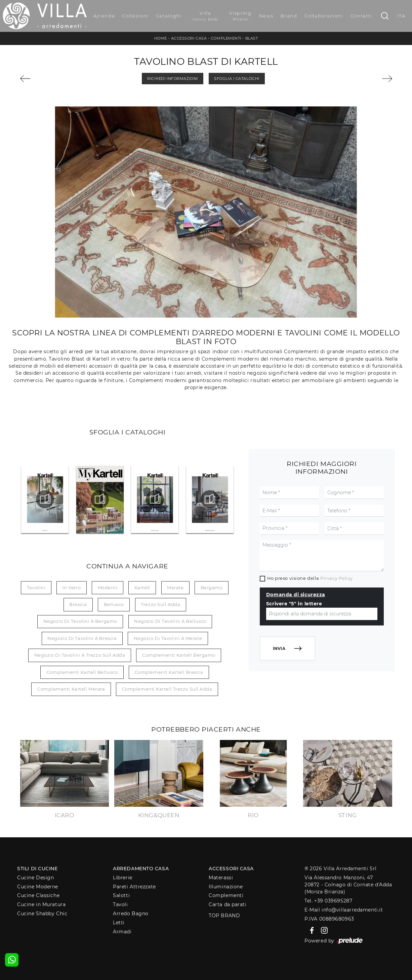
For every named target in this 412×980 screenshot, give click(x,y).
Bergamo (212, 588)
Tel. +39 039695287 (328, 901)
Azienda (104, 16)
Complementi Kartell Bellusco (82, 672)
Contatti (361, 16)
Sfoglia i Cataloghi (237, 79)
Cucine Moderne (38, 887)
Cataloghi (169, 16)
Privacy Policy (337, 578)
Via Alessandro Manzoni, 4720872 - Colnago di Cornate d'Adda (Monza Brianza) (348, 885)
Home (161, 38)
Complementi (226, 38)
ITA (401, 16)
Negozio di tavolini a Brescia (82, 638)
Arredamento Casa (141, 869)
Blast (252, 38)
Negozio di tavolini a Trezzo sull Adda (80, 655)
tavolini (36, 588)
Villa (206, 16)
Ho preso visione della (310, 578)
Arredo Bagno (131, 914)
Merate (175, 588)
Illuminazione (226, 887)
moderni (108, 588)
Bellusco (114, 604)
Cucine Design (35, 878)
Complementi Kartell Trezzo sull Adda (167, 689)
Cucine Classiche (38, 895)
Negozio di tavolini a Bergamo (80, 621)
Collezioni (135, 16)
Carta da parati (228, 904)
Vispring (240, 16)
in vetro (72, 588)
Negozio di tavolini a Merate (168, 638)
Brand (289, 16)
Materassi (221, 878)
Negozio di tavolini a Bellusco (170, 621)
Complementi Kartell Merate (71, 689)
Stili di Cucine (37, 869)
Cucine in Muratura (41, 904)
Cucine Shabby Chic (42, 914)
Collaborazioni (324, 16)
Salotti (121, 895)
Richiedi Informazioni (173, 79)
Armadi (122, 932)
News (266, 16)
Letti (119, 923)
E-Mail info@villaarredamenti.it (344, 910)
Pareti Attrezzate (134, 887)
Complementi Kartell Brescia (169, 672)
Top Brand (224, 916)
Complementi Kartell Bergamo (179, 655)
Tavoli (120, 904)
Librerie (122, 878)
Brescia (78, 604)
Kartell (142, 588)
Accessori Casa (189, 38)
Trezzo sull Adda (160, 604)
